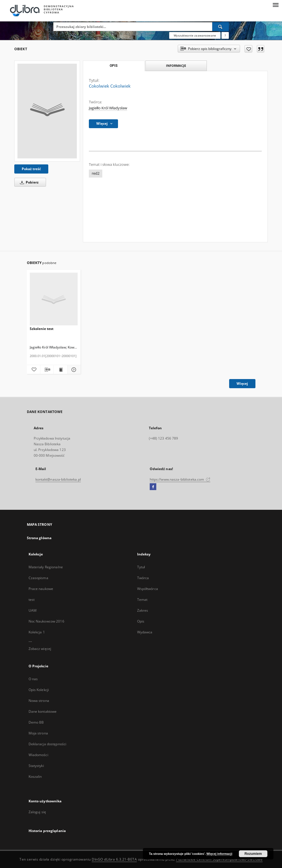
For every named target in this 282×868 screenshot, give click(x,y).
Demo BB (36, 722)
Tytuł (141, 567)
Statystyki (36, 766)
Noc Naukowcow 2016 (46, 621)
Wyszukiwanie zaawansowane (195, 35)
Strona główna (39, 538)
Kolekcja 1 (37, 632)
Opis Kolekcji (39, 690)
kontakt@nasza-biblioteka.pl (58, 479)
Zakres (143, 610)
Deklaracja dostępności (48, 744)
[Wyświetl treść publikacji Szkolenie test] (60, 370)
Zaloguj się (37, 812)
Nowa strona (39, 701)
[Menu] (275, 5)
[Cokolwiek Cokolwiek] (47, 111)
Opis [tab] (114, 66)
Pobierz (28, 182)
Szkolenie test (42, 329)
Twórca (143, 578)
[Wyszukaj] (221, 27)
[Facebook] (153, 487)
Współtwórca (148, 589)
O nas (33, 679)
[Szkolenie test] (54, 299)
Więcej (242, 383)
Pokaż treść (31, 169)
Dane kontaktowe (43, 711)
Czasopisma (38, 578)
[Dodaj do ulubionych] (248, 49)
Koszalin (35, 777)
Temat (142, 600)
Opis (141, 621)
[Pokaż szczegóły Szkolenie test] (73, 370)
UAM (33, 610)
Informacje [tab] (176, 66)
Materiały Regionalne (46, 567)
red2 (96, 173)
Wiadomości (38, 755)
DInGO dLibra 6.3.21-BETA (114, 859)
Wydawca (145, 632)
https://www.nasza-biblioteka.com (180, 479)
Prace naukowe (41, 589)
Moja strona (38, 733)
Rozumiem (253, 854)
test (32, 600)
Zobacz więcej (40, 649)
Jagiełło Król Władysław (108, 108)
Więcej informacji (219, 854)
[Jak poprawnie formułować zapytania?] (225, 35)
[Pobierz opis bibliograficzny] (47, 370)
